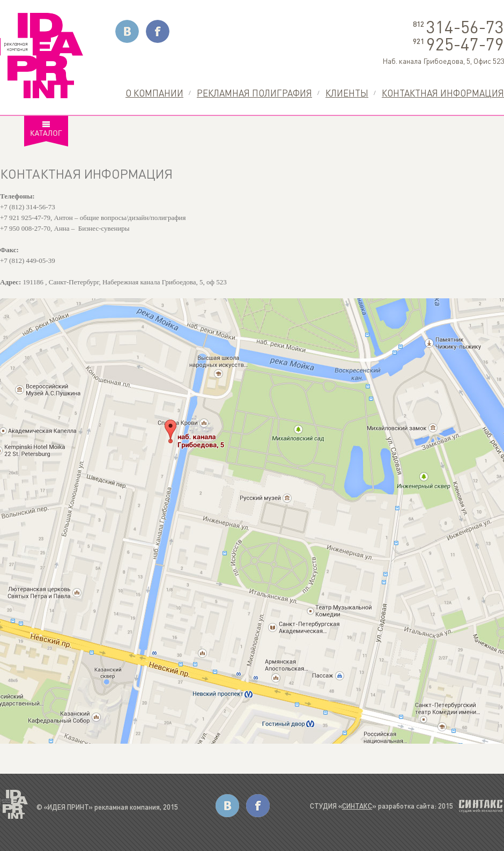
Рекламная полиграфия (254, 93)
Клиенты (347, 93)
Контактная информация (443, 93)
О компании (154, 93)
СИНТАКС (357, 806)
